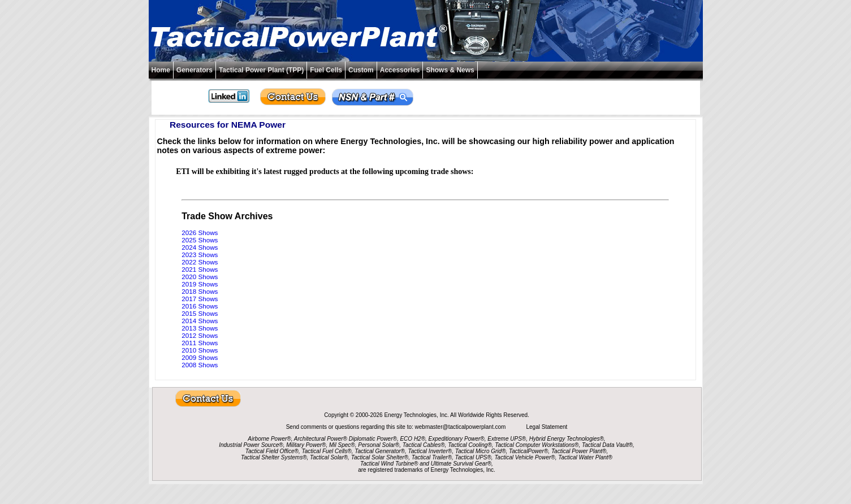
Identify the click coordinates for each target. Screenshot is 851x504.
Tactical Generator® (380, 451)
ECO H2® (412, 439)
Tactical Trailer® (432, 457)
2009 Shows (200, 357)
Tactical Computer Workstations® (537, 445)
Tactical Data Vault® (607, 445)
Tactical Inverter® (430, 451)
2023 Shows (200, 255)
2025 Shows (200, 240)
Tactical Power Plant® (579, 451)
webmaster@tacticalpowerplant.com (461, 427)
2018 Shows (200, 291)
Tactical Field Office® (272, 451)
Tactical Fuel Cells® (327, 451)
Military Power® (306, 445)
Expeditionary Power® (457, 439)
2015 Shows (200, 313)
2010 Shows (200, 350)
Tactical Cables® (424, 445)
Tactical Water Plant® (585, 457)
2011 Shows (200, 343)
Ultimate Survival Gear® (461, 464)
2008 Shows (200, 365)
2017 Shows (200, 299)
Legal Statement (547, 427)
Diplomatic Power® (373, 439)
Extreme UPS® (507, 439)
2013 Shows (200, 328)
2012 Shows (200, 335)
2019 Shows (200, 284)
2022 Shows (200, 262)
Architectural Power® (321, 439)
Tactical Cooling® (470, 445)
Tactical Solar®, (330, 457)
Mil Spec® (342, 445)
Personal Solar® (379, 445)
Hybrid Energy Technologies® (567, 439)
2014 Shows (200, 321)
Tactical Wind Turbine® (389, 464)
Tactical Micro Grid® (481, 451)
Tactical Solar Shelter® (380, 457)
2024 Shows (200, 247)
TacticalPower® (528, 451)
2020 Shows (200, 277)
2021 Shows (200, 269)
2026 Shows (200, 233)
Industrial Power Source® (251, 445)
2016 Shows (200, 306)
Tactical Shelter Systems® (274, 457)
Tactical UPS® (473, 457)
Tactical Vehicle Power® (524, 457)
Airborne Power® (269, 439)
